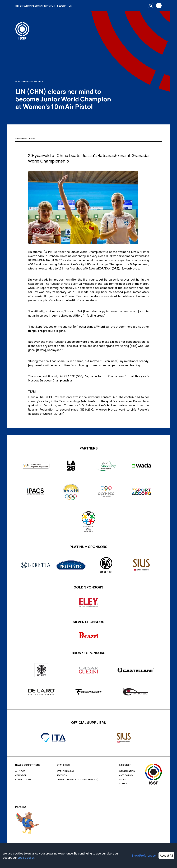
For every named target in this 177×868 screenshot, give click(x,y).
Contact (125, 784)
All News (20, 771)
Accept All (166, 856)
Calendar (21, 775)
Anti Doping (126, 775)
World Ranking (65, 771)
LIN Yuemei (35, 252)
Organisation (127, 771)
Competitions (23, 780)
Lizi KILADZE (67, 376)
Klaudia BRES (37, 397)
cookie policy (26, 858)
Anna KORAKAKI (101, 268)
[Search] (151, 6)
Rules (122, 780)
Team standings (70, 401)
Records (62, 775)
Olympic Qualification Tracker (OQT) (78, 780)
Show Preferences (144, 856)
